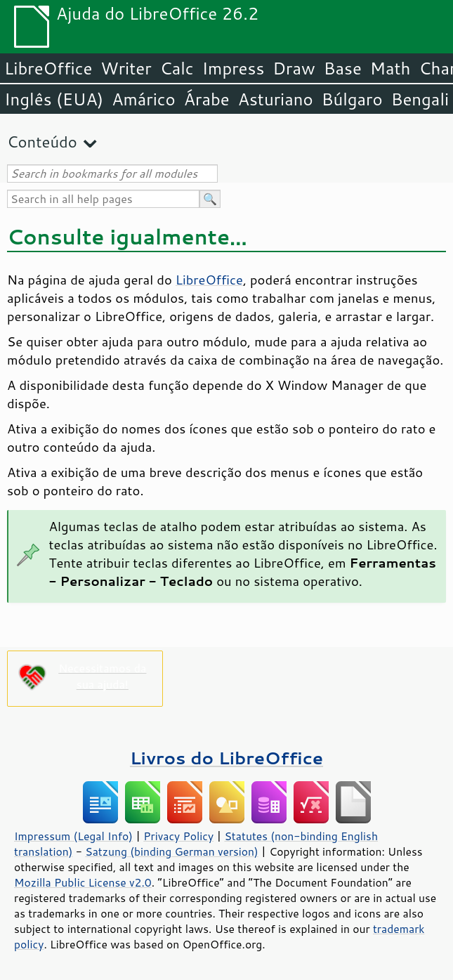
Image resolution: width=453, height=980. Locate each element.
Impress (234, 68)
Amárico (144, 99)
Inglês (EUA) (54, 99)
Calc (177, 68)
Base (343, 68)
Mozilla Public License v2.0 (83, 882)
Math (390, 68)
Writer (126, 68)
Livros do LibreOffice (226, 758)
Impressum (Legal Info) (73, 836)
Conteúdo (42, 142)
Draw (294, 68)
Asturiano (276, 99)
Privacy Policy (178, 836)
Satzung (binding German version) (172, 851)
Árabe (207, 99)
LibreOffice (48, 68)
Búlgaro (352, 99)
